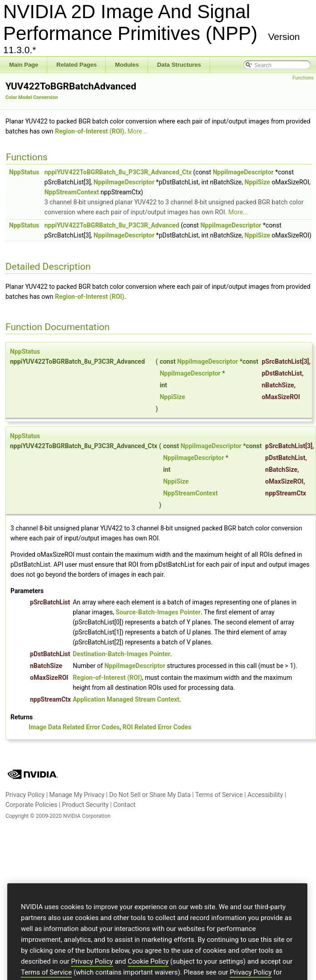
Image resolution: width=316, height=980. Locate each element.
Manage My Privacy (77, 795)
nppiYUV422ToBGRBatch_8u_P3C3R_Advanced (112, 225)
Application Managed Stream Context (126, 699)
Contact (124, 805)
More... (137, 131)
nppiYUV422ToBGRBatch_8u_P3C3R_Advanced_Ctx (118, 172)
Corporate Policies (31, 805)
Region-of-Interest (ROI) (90, 131)
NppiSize (257, 182)
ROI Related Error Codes (157, 727)
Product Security (86, 805)
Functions (303, 78)
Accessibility (265, 795)
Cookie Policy (148, 971)
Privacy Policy (25, 795)
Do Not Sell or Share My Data (150, 795)
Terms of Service (219, 795)
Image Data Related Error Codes (74, 727)
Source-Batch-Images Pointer (158, 612)
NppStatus (24, 172)
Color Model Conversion (32, 97)
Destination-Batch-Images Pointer (121, 654)
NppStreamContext (72, 192)
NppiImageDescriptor (243, 172)
